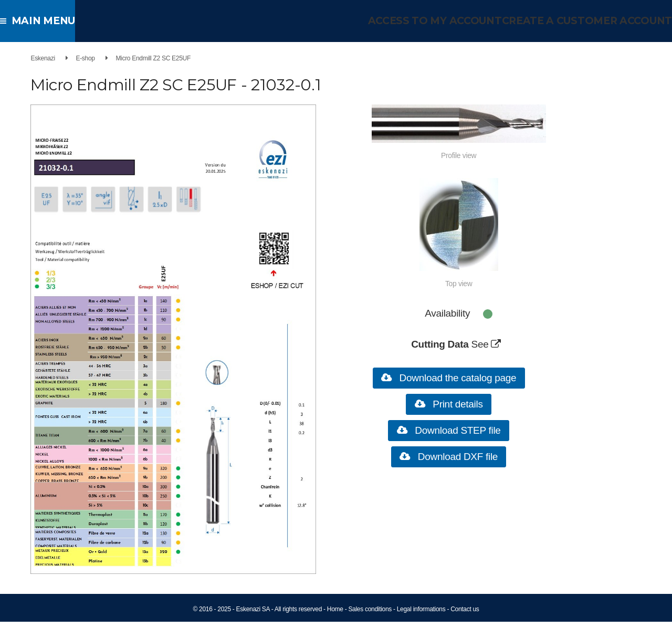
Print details (461, 404)
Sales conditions (370, 625)
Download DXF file (461, 457)
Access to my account (451, 21)
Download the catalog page (461, 378)
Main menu (42, 21)
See (494, 344)
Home (335, 625)
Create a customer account (594, 21)
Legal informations (421, 625)
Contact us (465, 625)
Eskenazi (33, 58)
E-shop (76, 58)
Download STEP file (461, 430)
